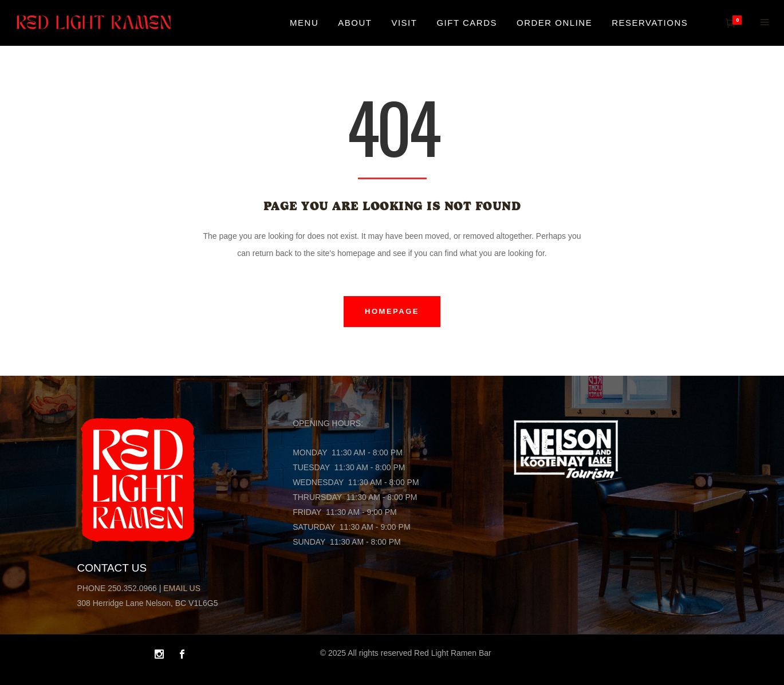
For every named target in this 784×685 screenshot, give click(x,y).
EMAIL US (182, 588)
